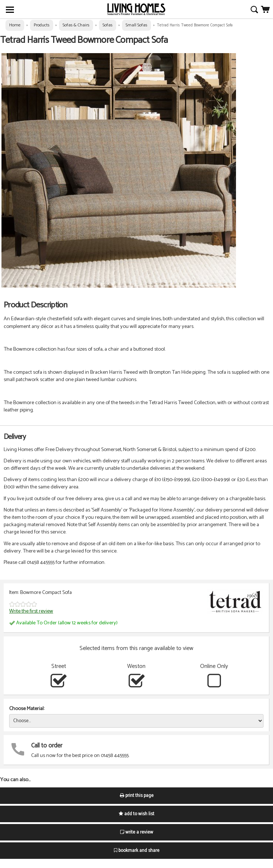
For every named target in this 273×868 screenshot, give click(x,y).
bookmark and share (137, 851)
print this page (137, 796)
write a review (137, 832)
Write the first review (31, 611)
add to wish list (136, 814)
